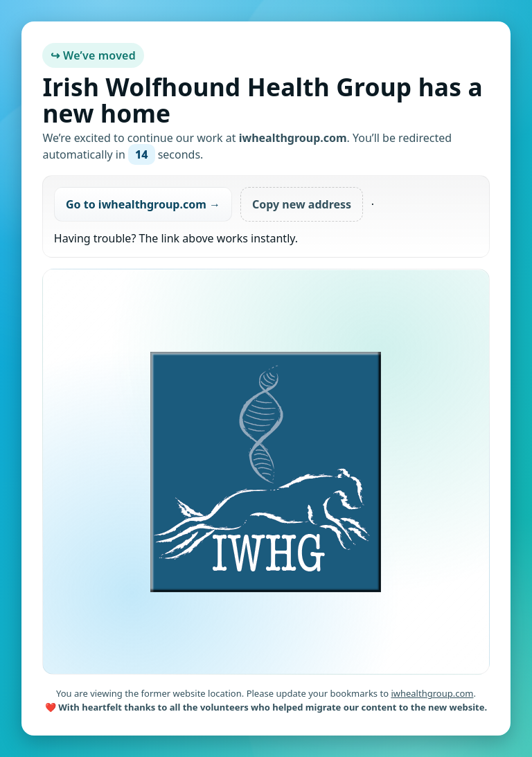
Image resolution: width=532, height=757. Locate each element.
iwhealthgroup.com (432, 693)
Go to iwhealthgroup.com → (143, 204)
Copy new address (302, 204)
